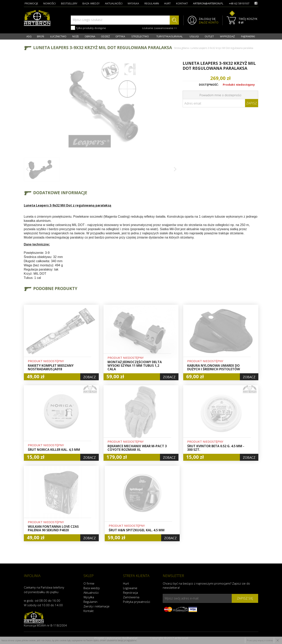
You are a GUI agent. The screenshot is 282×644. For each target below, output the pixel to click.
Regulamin (90, 602)
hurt (167, 3)
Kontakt (89, 611)
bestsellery (69, 3)
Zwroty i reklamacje (96, 606)
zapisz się (245, 598)
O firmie (89, 583)
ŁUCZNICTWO (58, 36)
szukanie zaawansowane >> (160, 28)
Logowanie (130, 588)
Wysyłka (89, 597)
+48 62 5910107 (239, 3)
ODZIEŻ (105, 36)
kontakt (182, 3)
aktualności (114, 3)
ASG (29, 36)
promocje (31, 3)
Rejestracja (130, 593)
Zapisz (252, 103)
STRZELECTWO (140, 36)
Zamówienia (131, 597)
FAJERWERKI (248, 36)
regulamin (152, 3)
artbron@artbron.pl (208, 3)
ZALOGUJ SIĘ (207, 19)
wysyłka (133, 3)
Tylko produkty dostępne (88, 28)
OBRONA (90, 36)
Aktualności (91, 593)
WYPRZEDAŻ (227, 36)
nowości (49, 3)
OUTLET (209, 36)
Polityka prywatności (137, 602)
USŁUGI (194, 36)
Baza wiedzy (92, 588)
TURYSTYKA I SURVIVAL (170, 36)
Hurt (126, 583)
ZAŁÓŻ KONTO (209, 22)
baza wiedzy (91, 3)
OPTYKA (120, 36)
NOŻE (76, 36)
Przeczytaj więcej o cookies (260, 640)
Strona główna (181, 48)
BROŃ (41, 36)
